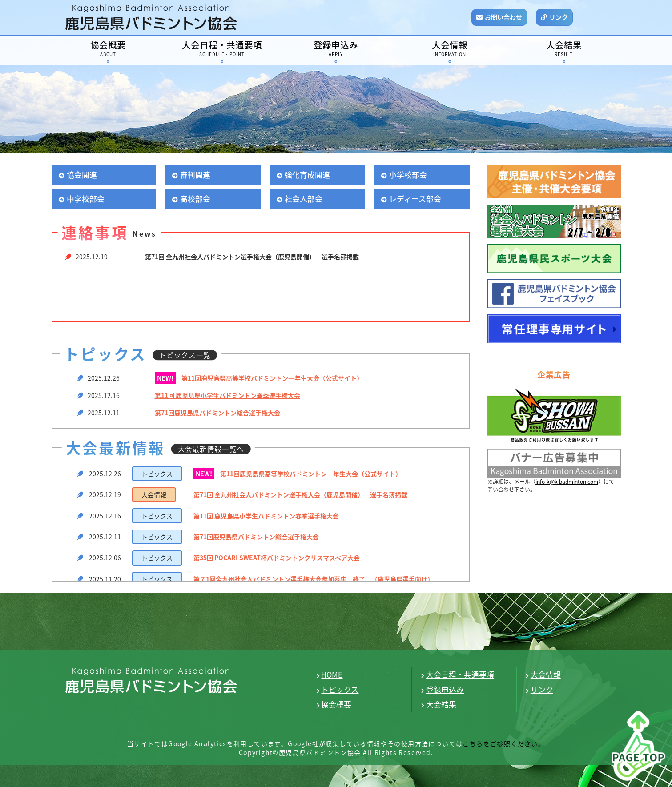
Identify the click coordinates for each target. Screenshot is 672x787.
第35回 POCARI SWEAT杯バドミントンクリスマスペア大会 (277, 558)
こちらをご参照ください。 (504, 743)
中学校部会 (86, 199)
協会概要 (108, 49)
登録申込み (336, 49)
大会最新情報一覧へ (211, 449)
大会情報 (450, 49)
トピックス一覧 (185, 355)
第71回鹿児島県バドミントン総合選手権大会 (217, 413)
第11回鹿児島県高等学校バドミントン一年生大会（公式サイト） (272, 378)
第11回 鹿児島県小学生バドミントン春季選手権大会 (227, 395)
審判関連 (195, 175)
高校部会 (195, 199)
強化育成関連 (307, 175)
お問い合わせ (503, 17)
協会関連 (82, 175)
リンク (559, 17)
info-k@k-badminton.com (567, 482)
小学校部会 (408, 175)
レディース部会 (415, 199)
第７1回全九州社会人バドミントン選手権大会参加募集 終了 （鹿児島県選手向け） (314, 579)
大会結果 (564, 49)
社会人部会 (304, 199)
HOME (332, 675)
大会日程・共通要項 (222, 49)
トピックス (340, 690)
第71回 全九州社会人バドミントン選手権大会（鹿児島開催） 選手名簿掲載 (252, 257)
